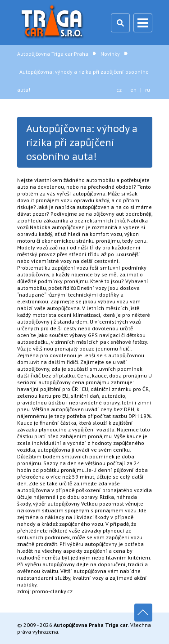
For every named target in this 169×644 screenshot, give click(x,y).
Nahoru (143, 613)
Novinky (110, 54)
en (133, 90)
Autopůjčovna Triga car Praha (53, 22)
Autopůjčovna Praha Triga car (91, 625)
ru (148, 90)
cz (119, 90)
